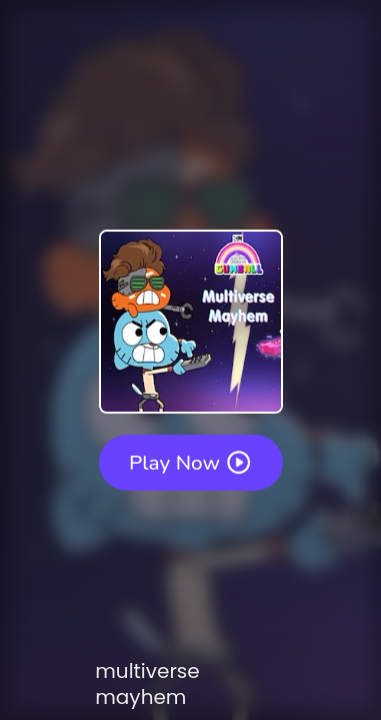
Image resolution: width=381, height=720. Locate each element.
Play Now (191, 462)
